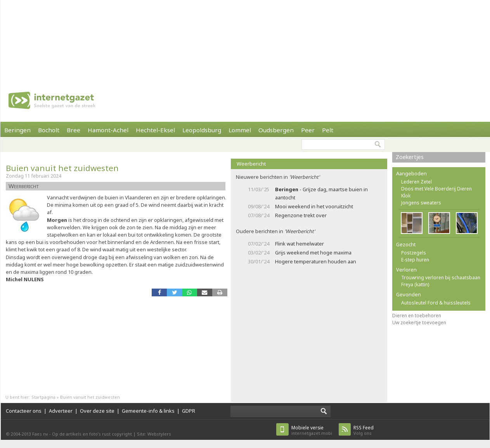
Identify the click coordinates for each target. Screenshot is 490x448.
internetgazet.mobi (312, 430)
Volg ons (364, 430)
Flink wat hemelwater (300, 244)
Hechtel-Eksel (155, 130)
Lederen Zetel (416, 182)
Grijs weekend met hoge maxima (313, 253)
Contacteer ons (24, 411)
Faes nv (40, 434)
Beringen (17, 130)
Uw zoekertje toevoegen (419, 323)
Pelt (328, 130)
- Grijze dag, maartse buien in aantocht (321, 193)
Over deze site (97, 411)
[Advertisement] (101, 39)
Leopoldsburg (202, 130)
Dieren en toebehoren (417, 316)
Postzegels (414, 253)
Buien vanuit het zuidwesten (62, 168)
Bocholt (49, 130)
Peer (308, 130)
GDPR (189, 411)
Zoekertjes (410, 157)
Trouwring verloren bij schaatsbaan (441, 278)
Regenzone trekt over (301, 215)
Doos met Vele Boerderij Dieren (436, 189)
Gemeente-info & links (148, 411)
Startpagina (43, 397)
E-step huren (415, 260)
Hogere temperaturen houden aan (316, 261)
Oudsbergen (276, 130)
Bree (74, 130)
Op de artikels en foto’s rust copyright (92, 434)
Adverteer (61, 411)
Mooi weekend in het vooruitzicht (314, 206)
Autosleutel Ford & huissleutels (436, 303)
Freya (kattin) (415, 285)
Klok (406, 196)
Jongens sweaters (421, 203)
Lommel (240, 130)
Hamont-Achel (108, 130)
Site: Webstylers (154, 434)
